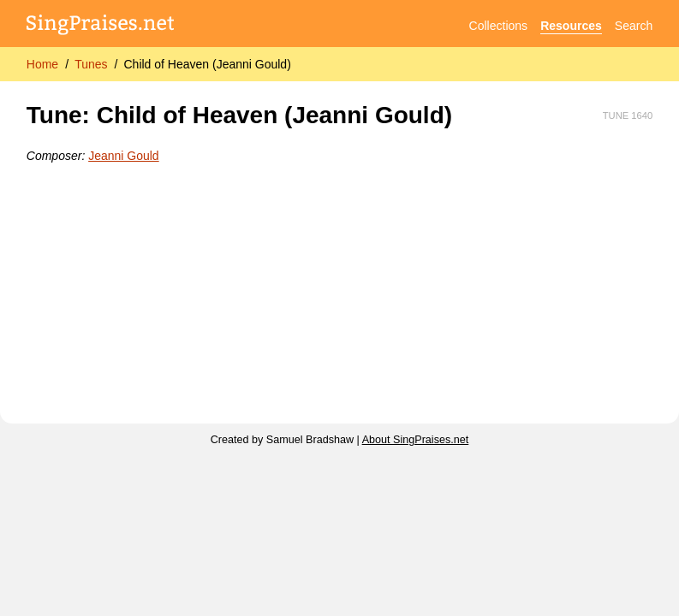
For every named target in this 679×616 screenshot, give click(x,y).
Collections (498, 26)
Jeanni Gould (124, 156)
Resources (571, 26)
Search (634, 26)
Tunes (91, 64)
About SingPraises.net (416, 440)
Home (42, 64)
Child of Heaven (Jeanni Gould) (207, 64)
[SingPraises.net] (101, 26)
